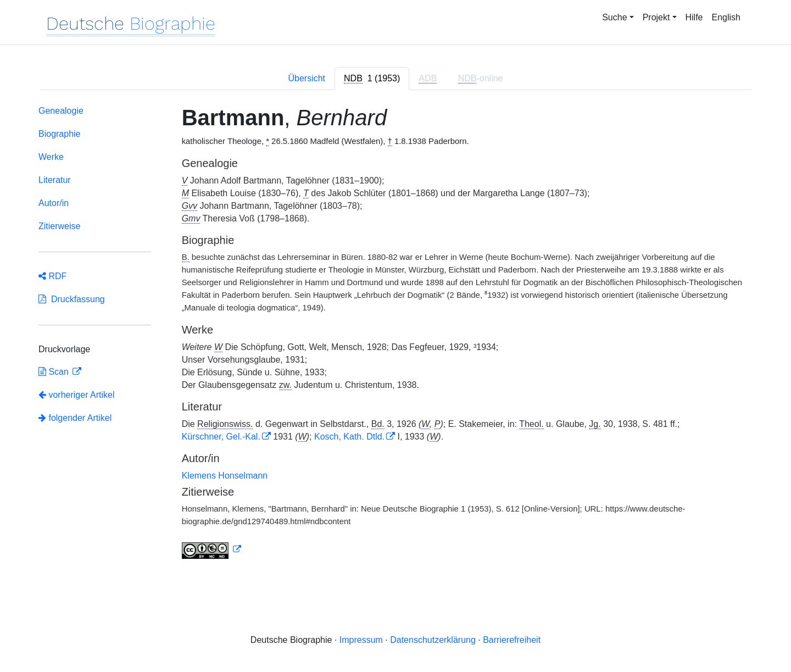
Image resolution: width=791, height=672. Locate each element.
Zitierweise (59, 226)
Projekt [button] (656, 17)
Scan (55, 372)
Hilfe (694, 17)
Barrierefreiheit (512, 640)
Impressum (361, 640)
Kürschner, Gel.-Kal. (221, 437)
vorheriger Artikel (77, 395)
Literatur (55, 180)
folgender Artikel (75, 418)
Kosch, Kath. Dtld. (349, 437)
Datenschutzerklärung (433, 640)
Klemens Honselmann (225, 476)
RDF (52, 276)
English (726, 17)
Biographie (60, 134)
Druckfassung (72, 299)
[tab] (372, 79)
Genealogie (61, 111)
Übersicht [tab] (307, 78)
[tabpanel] (396, 334)
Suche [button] (614, 17)
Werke (51, 157)
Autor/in (54, 203)
